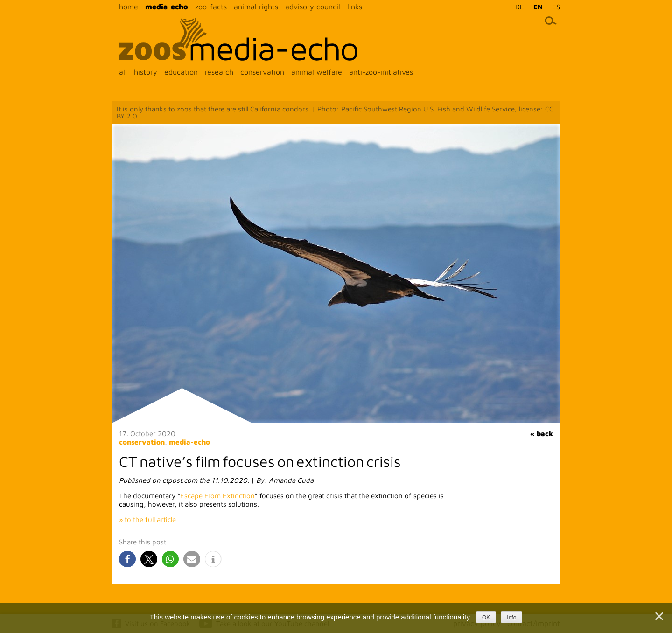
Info (511, 618)
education (181, 72)
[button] (127, 559)
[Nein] (658, 616)
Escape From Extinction (217, 496)
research (219, 72)
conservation (262, 72)
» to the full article (147, 519)
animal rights (256, 7)
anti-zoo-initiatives (381, 72)
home (129, 7)
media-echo (167, 7)
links (355, 7)
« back (542, 434)
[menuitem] (517, 7)
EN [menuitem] (538, 7)
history (146, 72)
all (123, 72)
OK (486, 618)
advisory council (313, 7)
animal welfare (317, 72)
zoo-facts (211, 7)
